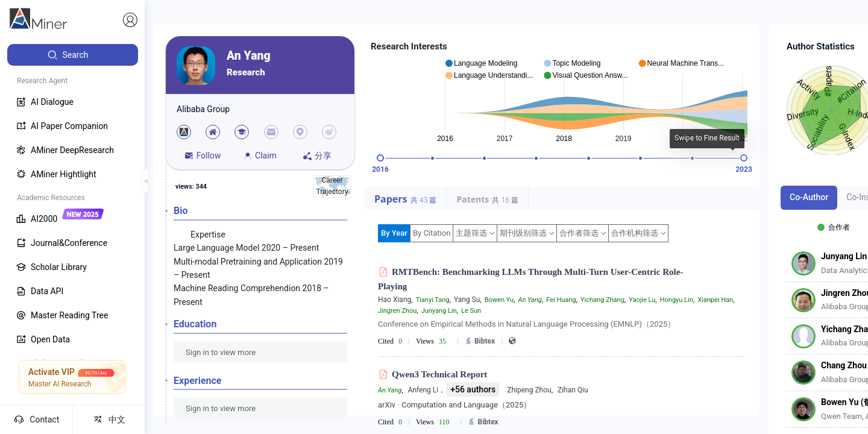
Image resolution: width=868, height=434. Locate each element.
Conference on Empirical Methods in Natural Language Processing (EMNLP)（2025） (527, 324)
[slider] (380, 158)
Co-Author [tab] (809, 197)
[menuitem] (73, 55)
